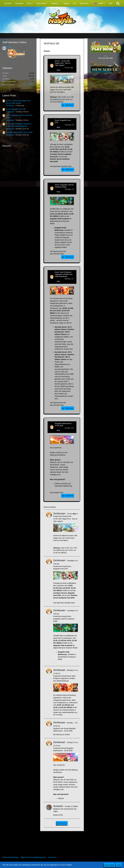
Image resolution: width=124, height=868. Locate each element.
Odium (10, 47)
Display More (62, 823)
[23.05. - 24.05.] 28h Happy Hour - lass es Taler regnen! (63, 63)
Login (111, 3)
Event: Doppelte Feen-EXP (16, 109)
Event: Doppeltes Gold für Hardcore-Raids (64, 186)
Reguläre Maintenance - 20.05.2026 (19, 132)
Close (119, 865)
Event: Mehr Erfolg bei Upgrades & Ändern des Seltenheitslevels (64, 274)
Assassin (58, 806)
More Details (109, 865)
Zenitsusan (10, 106)
